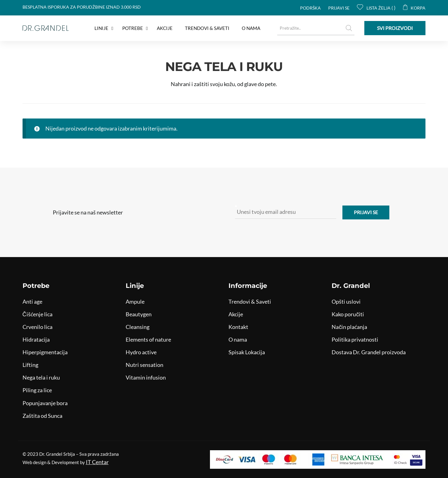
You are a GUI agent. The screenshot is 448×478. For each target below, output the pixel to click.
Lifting (30, 365)
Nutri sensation (144, 365)
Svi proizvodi (395, 28)
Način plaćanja (349, 327)
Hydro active (141, 352)
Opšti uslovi (346, 301)
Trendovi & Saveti (250, 301)
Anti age (32, 301)
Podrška (310, 8)
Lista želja (375, 8)
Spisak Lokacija (247, 352)
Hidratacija (36, 339)
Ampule (135, 301)
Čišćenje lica (38, 314)
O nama (238, 339)
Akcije (236, 314)
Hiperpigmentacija (45, 352)
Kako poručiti (348, 314)
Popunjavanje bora (45, 403)
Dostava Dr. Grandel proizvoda (369, 352)
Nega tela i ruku (41, 377)
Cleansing (138, 327)
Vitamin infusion (146, 377)
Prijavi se (339, 8)
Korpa (414, 8)
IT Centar (97, 462)
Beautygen (139, 314)
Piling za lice (37, 390)
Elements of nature (148, 339)
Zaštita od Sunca (42, 416)
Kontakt (238, 327)
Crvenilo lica (38, 327)
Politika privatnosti (355, 339)
